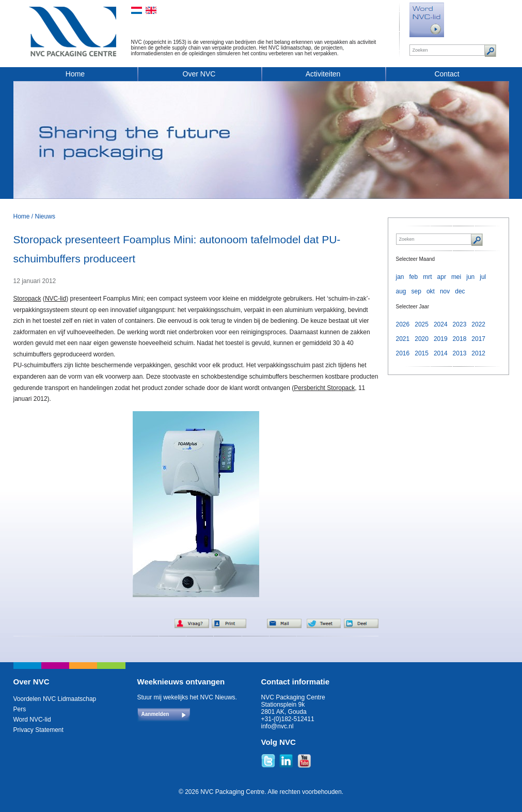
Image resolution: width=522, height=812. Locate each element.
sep (416, 291)
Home (75, 74)
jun (470, 277)
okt (431, 291)
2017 (478, 339)
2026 (403, 324)
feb (414, 277)
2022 (478, 324)
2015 (422, 353)
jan (400, 277)
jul (483, 277)
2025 (422, 324)
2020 (422, 339)
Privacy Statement (38, 730)
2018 (460, 339)
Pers (20, 709)
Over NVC (199, 74)
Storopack (27, 299)
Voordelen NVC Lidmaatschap (55, 699)
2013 (460, 353)
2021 (403, 339)
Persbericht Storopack (324, 388)
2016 (403, 353)
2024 (441, 324)
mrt (427, 277)
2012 (478, 353)
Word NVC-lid (32, 720)
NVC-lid (56, 299)
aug (401, 291)
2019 (441, 339)
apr (442, 277)
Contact (447, 74)
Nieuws (45, 216)
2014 (441, 353)
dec (460, 291)
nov (445, 291)
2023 (460, 324)
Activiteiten (323, 74)
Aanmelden (155, 714)
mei (456, 277)
